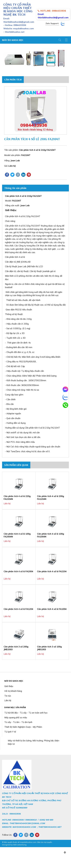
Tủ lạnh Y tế (10, 732)
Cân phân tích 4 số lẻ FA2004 (18, 571)
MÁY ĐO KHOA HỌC (13, 40)
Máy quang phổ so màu (16, 717)
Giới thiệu (9, 686)
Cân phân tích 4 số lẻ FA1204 (18, 609)
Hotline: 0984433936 (52, 11)
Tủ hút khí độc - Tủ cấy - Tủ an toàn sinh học (26, 713)
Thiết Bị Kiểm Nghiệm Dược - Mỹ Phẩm (23, 727)
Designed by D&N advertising (14, 845)
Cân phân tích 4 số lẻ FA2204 (52, 571)
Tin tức (8, 696)
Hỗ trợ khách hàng (13, 691)
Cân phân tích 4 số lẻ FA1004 (52, 609)
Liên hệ (8, 700)
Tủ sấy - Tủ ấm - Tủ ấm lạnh (18, 722)
